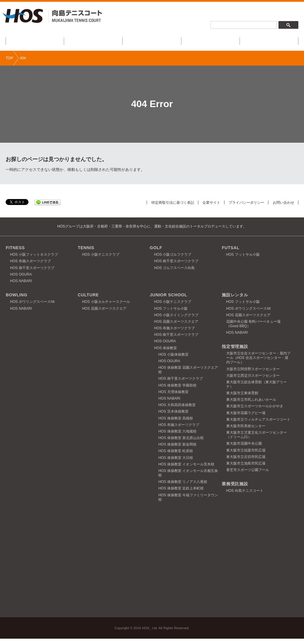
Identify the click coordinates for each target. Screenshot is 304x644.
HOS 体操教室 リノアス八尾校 (183, 487)
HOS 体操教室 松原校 (176, 457)
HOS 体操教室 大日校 (176, 463)
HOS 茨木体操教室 (173, 417)
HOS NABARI (21, 286)
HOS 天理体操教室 (173, 397)
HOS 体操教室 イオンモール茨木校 (186, 470)
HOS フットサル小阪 (243, 260)
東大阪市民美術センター (246, 431)
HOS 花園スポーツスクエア (104, 314)
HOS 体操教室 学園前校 (177, 391)
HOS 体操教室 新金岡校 (177, 450)
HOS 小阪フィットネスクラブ (34, 260)
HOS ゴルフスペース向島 (174, 273)
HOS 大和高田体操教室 (177, 410)
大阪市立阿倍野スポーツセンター (253, 374)
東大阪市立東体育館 (242, 398)
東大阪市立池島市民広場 (246, 469)
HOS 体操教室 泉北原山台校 (181, 443)
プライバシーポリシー (243, 210)
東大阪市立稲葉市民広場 (246, 456)
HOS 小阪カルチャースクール (106, 307)
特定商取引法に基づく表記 (165, 210)
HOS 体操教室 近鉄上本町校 (181, 494)
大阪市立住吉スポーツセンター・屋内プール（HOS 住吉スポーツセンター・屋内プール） (258, 363)
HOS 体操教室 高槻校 (176, 424)
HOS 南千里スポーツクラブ (32, 273)
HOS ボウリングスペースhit (32, 307)
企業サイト (206, 210)
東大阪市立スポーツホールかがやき (255, 412)
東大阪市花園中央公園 (244, 449)
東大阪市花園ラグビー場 (246, 418)
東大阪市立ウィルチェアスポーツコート (258, 425)
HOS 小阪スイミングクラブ (176, 320)
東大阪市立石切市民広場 (246, 462)
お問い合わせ (283, 210)
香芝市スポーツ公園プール (248, 475)
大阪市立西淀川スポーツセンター (253, 381)
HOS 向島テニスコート (245, 496)
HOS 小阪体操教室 (173, 360)
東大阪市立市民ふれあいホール (251, 405)
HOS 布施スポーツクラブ (30, 267)
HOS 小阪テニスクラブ (100, 260)
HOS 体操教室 (166, 353)
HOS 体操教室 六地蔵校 (177, 437)
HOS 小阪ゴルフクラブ (173, 260)
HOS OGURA (21, 280)
